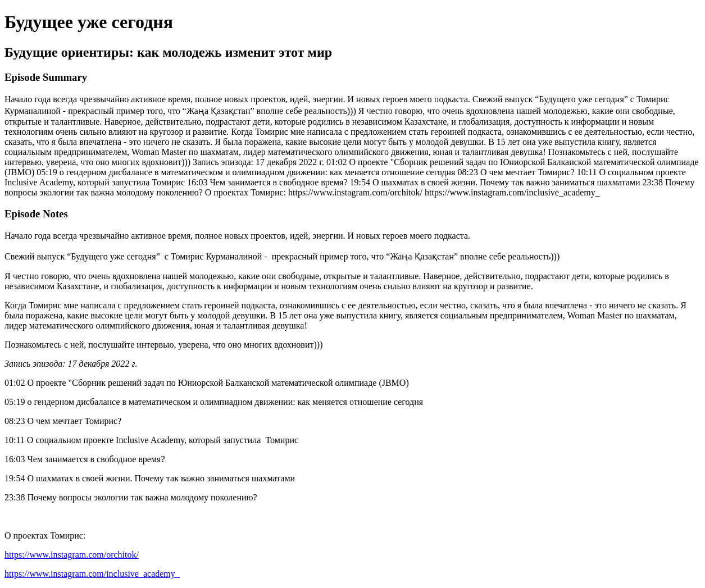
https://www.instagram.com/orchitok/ (72, 555)
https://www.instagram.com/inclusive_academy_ (92, 574)
